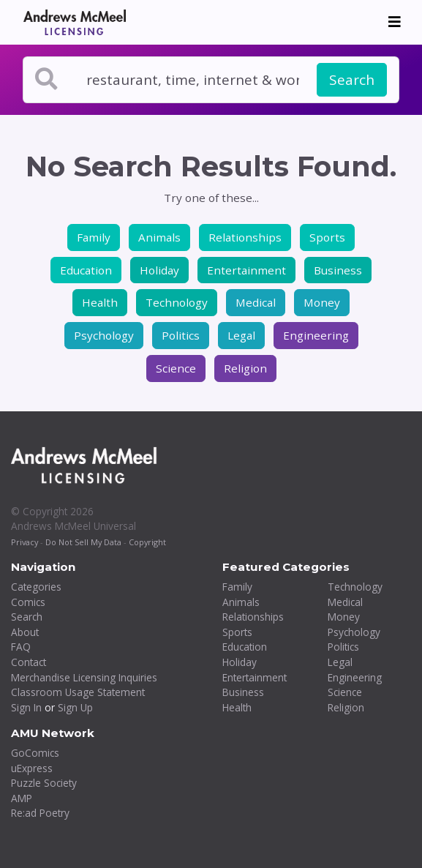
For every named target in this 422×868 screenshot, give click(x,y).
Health (100, 302)
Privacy (25, 542)
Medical (256, 302)
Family (94, 237)
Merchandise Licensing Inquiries (84, 677)
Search (352, 80)
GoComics (35, 753)
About (25, 632)
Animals (159, 237)
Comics (28, 602)
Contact (29, 662)
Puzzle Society (44, 783)
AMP (22, 798)
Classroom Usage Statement (78, 692)
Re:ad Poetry (40, 813)
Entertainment (246, 270)
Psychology (104, 335)
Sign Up (75, 707)
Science (176, 368)
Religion (245, 368)
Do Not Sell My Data (83, 542)
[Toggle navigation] (395, 22)
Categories (36, 587)
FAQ (21, 647)
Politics (181, 335)
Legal (241, 335)
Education (86, 270)
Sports (327, 237)
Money (322, 302)
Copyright (147, 542)
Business (338, 270)
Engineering (316, 335)
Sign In (26, 707)
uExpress (32, 768)
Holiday (159, 270)
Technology (177, 302)
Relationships (245, 237)
